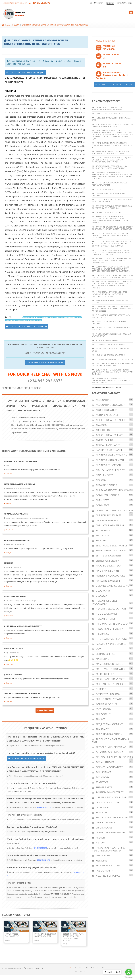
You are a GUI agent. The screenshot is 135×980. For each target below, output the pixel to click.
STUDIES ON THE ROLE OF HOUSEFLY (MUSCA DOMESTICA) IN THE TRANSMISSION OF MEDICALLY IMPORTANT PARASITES (112, 160)
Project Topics (80, 968)
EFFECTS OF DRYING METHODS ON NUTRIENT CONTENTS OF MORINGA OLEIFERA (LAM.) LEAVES (112, 228)
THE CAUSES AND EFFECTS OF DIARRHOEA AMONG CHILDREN (111, 316)
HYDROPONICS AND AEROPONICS (108, 212)
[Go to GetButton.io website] (129, 977)
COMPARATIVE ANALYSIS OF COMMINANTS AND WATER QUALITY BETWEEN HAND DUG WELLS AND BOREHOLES (112, 309)
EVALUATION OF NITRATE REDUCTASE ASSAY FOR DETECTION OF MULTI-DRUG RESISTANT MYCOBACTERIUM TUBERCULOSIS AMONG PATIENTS (112, 285)
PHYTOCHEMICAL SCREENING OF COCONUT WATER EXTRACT (112, 335)
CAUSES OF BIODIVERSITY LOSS (106, 189)
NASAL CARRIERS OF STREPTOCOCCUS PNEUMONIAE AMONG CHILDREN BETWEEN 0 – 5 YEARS (112, 145)
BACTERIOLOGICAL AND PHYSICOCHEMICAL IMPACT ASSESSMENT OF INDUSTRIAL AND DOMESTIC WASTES (112, 260)
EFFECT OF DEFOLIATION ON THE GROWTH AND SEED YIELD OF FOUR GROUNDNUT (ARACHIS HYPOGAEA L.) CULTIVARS (112, 252)
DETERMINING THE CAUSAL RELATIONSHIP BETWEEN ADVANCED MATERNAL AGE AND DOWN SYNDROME (112, 372)
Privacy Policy (74, 972)
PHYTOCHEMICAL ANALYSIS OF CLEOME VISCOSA (110, 301)
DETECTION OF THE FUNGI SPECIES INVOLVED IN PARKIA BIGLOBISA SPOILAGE (112, 125)
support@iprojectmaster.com (14, 3)
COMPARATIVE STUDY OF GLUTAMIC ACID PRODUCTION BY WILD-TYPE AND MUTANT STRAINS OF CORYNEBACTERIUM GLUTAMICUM (111, 269)
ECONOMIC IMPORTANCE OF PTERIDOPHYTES (112, 359)
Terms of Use (101, 968)
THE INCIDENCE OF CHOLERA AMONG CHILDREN (109, 194)
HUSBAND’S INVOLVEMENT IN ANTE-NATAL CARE (111, 119)
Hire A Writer (91, 968)
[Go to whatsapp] (129, 972)
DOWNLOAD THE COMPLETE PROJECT (25, 72)
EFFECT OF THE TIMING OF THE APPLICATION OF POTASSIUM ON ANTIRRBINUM (112, 207)
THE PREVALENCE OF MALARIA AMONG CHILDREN (110, 322)
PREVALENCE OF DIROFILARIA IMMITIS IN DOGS (110, 350)
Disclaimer (84, 972)
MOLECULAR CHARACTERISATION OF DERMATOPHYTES (24, 320)
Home (6, 25)
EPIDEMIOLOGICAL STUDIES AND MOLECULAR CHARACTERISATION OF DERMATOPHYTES (55, 25)
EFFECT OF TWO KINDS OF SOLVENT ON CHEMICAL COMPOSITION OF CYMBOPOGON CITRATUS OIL (110, 235)
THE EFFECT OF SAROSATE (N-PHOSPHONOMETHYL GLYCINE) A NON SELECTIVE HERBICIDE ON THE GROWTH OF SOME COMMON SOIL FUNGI (112, 175)
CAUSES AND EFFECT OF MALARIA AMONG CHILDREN (111, 329)
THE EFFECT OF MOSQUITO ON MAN (109, 345)
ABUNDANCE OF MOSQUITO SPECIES (109, 355)
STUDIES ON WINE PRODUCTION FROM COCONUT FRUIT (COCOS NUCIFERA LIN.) (110, 167)
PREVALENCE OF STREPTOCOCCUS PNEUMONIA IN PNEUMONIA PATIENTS (108, 108)
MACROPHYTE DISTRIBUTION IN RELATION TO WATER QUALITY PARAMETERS (112, 364)
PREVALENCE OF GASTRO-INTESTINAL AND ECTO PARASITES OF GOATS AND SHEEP (111, 152)
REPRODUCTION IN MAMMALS (106, 340)
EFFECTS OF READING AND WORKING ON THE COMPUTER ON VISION (112, 201)
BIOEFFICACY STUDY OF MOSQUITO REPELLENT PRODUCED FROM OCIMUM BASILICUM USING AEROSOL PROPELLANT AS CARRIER (110, 220)
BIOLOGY (16, 25)
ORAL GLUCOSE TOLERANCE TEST (107, 114)
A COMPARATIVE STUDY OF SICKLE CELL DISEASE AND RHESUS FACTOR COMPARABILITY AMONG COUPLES (111, 380)
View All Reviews (45, 710)
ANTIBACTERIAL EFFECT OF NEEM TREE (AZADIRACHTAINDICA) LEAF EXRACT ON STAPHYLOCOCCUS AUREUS (109, 294)
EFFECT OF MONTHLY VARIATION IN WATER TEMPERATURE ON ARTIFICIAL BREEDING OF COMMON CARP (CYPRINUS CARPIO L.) (111, 244)
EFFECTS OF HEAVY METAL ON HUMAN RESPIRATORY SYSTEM (109, 184)
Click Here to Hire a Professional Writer (45, 362)
